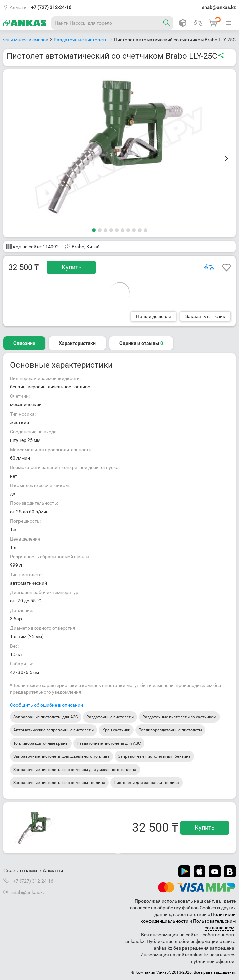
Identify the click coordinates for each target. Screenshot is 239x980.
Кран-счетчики (116, 730)
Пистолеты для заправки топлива (146, 783)
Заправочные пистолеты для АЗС (46, 717)
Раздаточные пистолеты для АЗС (109, 743)
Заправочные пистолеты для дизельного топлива (62, 756)
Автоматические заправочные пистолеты (54, 730)
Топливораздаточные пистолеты (170, 730)
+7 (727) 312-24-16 (51, 7)
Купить (72, 267)
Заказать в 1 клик (205, 316)
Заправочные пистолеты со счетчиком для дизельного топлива (75, 770)
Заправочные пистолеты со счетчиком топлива (59, 783)
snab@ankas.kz (219, 7)
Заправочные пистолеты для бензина (154, 756)
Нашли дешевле (154, 316)
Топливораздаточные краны (41, 743)
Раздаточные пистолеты (110, 717)
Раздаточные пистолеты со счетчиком (179, 717)
